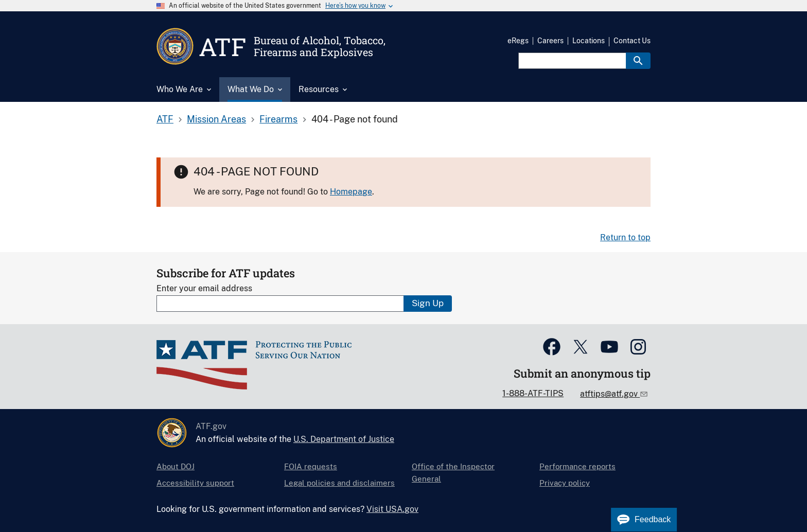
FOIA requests (311, 466)
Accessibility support (195, 483)
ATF (165, 119)
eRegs (518, 41)
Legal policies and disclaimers (339, 483)
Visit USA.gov (392, 509)
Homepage (351, 192)
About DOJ (176, 466)
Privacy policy (565, 483)
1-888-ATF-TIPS (533, 393)
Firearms (278, 119)
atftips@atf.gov (610, 394)
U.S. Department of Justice (344, 439)
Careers (550, 41)
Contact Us (632, 41)
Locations (589, 41)
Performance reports (577, 466)
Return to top (625, 237)
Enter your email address (204, 288)
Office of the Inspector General (453, 473)
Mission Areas (216, 119)
